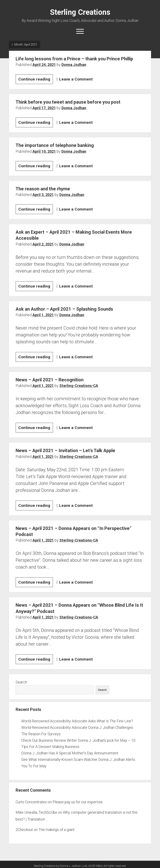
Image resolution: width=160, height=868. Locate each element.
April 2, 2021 (43, 244)
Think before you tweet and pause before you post (68, 102)
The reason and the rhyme (43, 189)
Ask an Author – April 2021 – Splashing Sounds (64, 309)
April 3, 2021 (43, 195)
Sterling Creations (80, 12)
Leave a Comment (76, 79)
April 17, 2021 (44, 108)
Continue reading (36, 80)
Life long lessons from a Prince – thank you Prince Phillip (74, 59)
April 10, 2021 (44, 151)
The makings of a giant (57, 830)
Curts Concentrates (31, 802)
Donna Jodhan (74, 65)
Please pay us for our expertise (78, 802)
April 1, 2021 (43, 315)
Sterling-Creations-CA (79, 386)
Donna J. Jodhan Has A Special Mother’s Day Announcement (70, 753)
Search (21, 682)
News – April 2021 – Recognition (50, 380)
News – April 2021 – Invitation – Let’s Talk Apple (65, 451)
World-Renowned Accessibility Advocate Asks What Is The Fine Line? (77, 721)
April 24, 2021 (44, 65)
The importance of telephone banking (55, 145)
